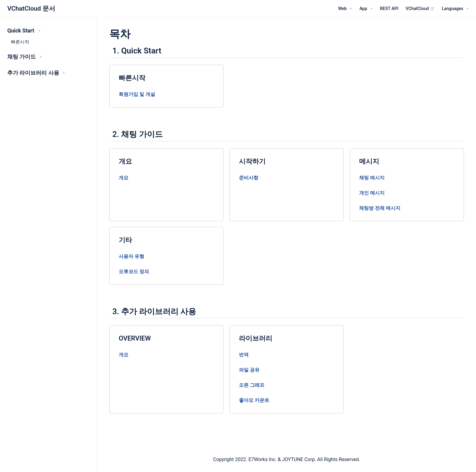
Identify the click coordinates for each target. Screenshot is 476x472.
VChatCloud (420, 9)
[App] (366, 9)
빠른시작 (20, 42)
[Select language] (455, 9)
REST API (389, 9)
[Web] (345, 9)
